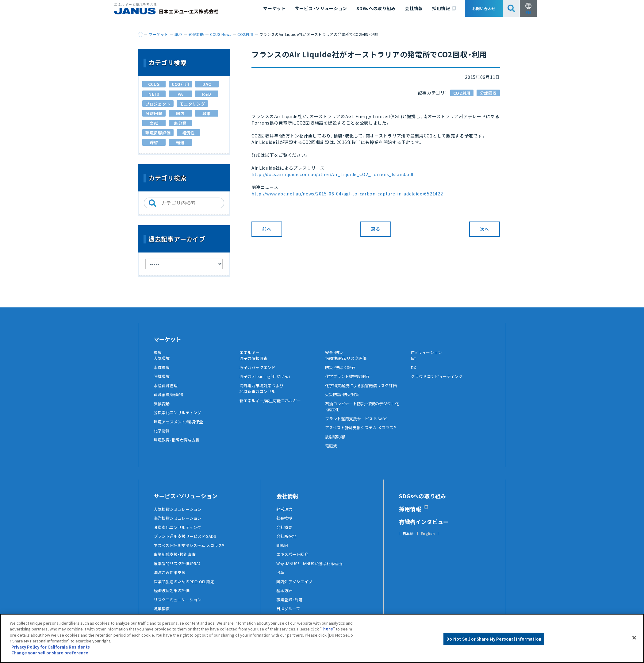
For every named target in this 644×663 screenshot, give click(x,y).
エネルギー (250, 353)
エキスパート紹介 (293, 559)
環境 (158, 353)
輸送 (180, 143)
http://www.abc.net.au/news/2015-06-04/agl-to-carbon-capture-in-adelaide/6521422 (347, 194)
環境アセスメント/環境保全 (180, 426)
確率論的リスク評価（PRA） (179, 568)
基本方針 (285, 596)
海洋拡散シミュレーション (179, 523)
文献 (154, 123)
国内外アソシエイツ (296, 586)
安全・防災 (335, 353)
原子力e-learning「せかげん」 (268, 381)
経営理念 (285, 514)
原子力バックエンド (259, 372)
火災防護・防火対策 (343, 399)
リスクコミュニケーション (179, 604)
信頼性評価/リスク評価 (347, 363)
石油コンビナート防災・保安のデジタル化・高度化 (365, 411)
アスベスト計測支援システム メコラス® (363, 433)
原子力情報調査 (255, 363)
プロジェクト (158, 104)
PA (180, 94)
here (328, 629)
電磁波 (332, 451)
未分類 (180, 123)
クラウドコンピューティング (439, 381)
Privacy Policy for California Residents (51, 647)
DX (414, 372)
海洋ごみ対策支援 (171, 577)
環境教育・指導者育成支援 (178, 445)
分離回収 (488, 93)
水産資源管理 (167, 390)
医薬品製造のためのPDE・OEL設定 (187, 586)
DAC (207, 84)
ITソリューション (428, 353)
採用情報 (444, 9)
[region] (322, 638)
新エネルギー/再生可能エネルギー (272, 405)
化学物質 (162, 436)
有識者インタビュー (424, 526)
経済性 (188, 133)
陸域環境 (162, 381)
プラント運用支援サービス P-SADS (359, 423)
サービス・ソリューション (321, 8)
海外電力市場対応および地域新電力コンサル (263, 393)
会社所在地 (287, 541)
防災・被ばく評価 (341, 372)
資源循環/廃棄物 (169, 399)
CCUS (154, 84)
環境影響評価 (158, 133)
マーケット (274, 8)
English (428, 538)
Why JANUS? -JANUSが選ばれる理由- (313, 568)
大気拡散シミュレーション (179, 514)
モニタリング (192, 104)
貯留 (154, 143)
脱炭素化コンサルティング (179, 418)
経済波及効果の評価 (173, 596)
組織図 (283, 550)
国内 (180, 113)
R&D (207, 94)
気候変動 (162, 408)
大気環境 (162, 363)
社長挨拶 (285, 523)
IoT (414, 363)
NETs (154, 94)
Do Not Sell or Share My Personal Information (494, 639)
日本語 (408, 538)
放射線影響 (336, 441)
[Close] (634, 638)
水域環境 (162, 372)
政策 (207, 113)
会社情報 (414, 8)
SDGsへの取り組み (376, 8)
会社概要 (285, 532)
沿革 (281, 577)
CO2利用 (462, 93)
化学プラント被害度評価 (349, 381)
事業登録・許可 (290, 604)
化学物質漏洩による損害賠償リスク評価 (364, 390)
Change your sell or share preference (50, 653)
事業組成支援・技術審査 (176, 559)
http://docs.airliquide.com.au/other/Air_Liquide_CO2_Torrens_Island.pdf (333, 174)
